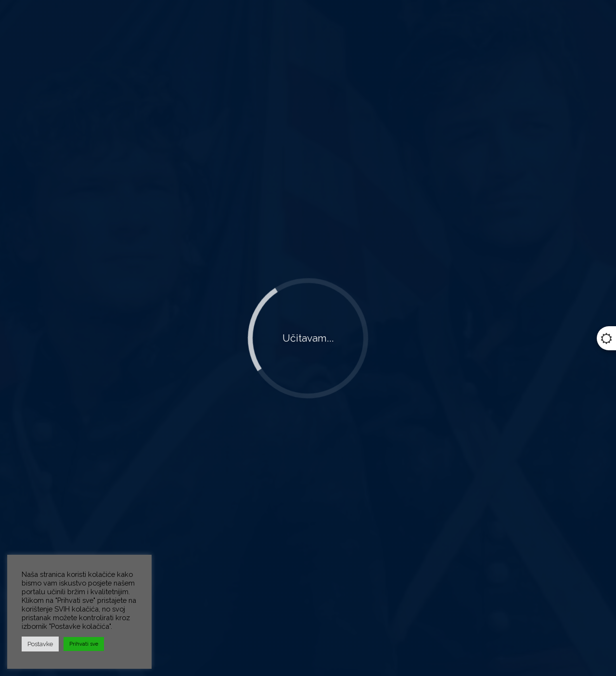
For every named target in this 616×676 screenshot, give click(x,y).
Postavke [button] (40, 644)
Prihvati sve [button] (84, 644)
